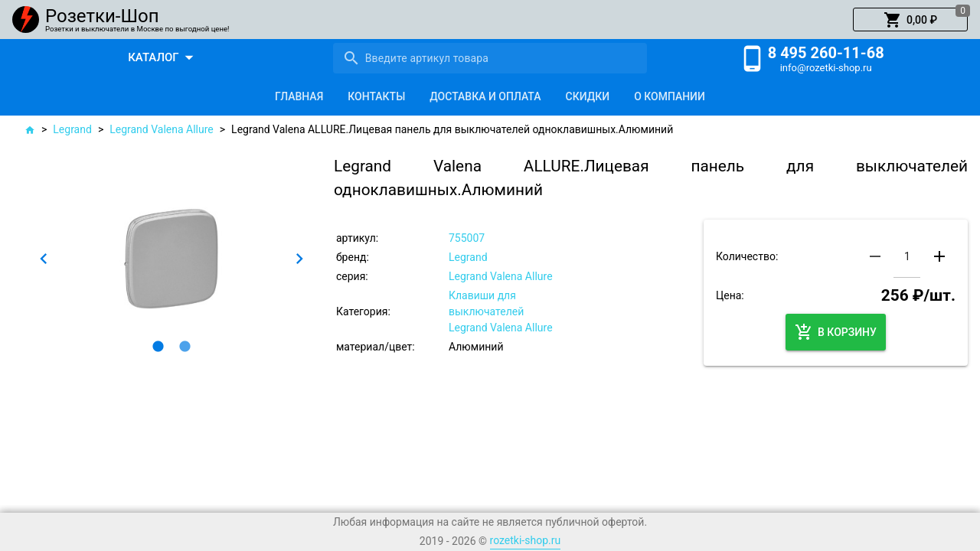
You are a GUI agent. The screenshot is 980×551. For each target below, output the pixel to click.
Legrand (72, 129)
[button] (910, 20)
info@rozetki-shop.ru (826, 68)
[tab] (299, 96)
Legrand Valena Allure (162, 129)
